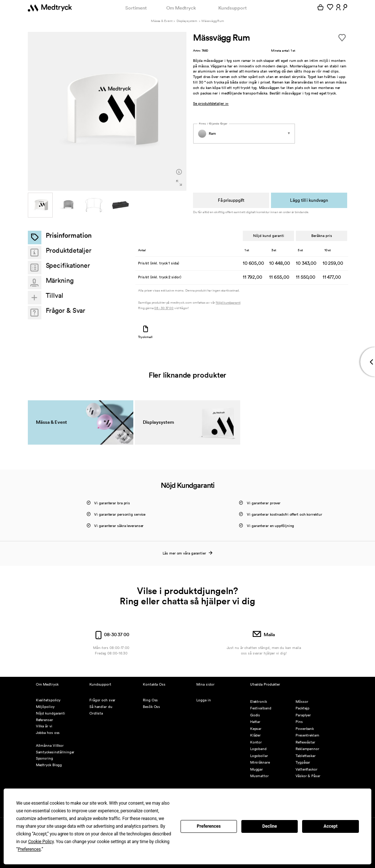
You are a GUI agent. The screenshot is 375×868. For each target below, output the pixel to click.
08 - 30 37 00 (164, 308)
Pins (299, 722)
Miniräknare (260, 762)
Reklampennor (307, 749)
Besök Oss (151, 707)
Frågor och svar (102, 700)
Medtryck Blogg (49, 765)
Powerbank (305, 729)
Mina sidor (205, 684)
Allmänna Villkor (50, 745)
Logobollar (259, 756)
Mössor (302, 702)
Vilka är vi (44, 726)
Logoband (258, 749)
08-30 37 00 (111, 635)
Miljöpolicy (45, 707)
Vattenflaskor (307, 769)
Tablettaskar (306, 756)
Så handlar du (101, 707)
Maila (264, 635)
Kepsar (256, 729)
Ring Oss (150, 700)
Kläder (255, 735)
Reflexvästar (305, 742)
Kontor (256, 742)
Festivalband (261, 708)
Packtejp (302, 708)
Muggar (257, 769)
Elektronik (259, 702)
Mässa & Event (162, 21)
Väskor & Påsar (308, 776)
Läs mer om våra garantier (187, 553)
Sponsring (44, 758)
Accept (331, 826)
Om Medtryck (181, 8)
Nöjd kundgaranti (228, 303)
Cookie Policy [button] (41, 842)
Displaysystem (187, 21)
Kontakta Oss (154, 684)
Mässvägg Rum (213, 21)
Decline (270, 826)
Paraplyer (303, 715)
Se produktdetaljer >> (211, 104)
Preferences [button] (29, 849)
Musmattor (259, 776)
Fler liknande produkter (188, 375)
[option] (107, 111)
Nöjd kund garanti (268, 235)
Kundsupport (233, 8)
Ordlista (96, 713)
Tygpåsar (303, 762)
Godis (255, 715)
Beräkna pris (322, 235)
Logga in (203, 700)
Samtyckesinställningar (55, 752)
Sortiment (136, 8)
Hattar (255, 722)
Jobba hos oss (48, 733)
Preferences (209, 826)
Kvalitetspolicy (48, 700)
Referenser (44, 720)
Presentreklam (307, 735)
